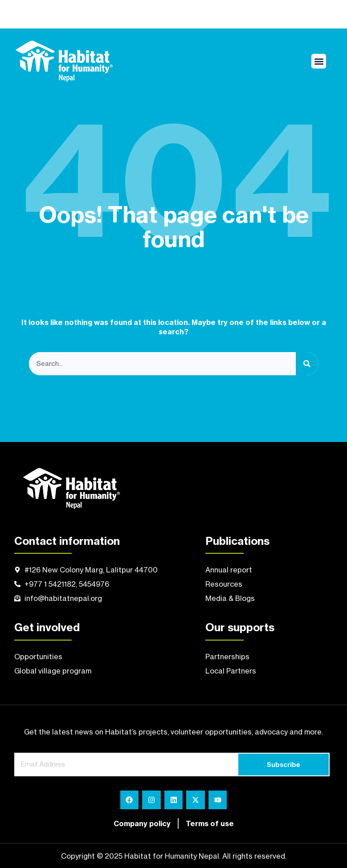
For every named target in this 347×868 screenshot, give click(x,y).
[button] (319, 61)
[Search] (307, 364)
